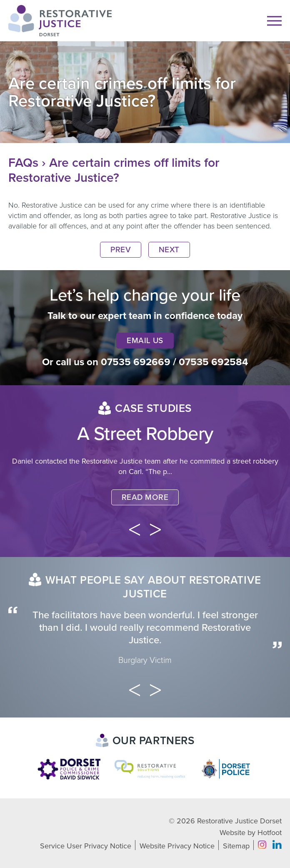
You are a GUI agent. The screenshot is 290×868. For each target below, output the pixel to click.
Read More (145, 497)
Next (169, 250)
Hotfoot (270, 833)
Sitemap (236, 846)
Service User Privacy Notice (86, 846)
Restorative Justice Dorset (239, 821)
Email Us (145, 341)
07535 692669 (136, 362)
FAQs (23, 163)
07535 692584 (213, 362)
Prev (121, 250)
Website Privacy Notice (177, 846)
